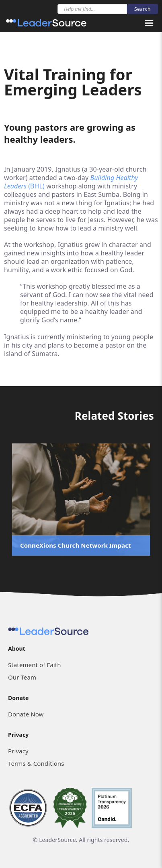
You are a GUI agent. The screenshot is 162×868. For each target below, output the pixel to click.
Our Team (22, 677)
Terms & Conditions (36, 763)
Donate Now (26, 714)
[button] (149, 23)
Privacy (18, 751)
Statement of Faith (35, 665)
